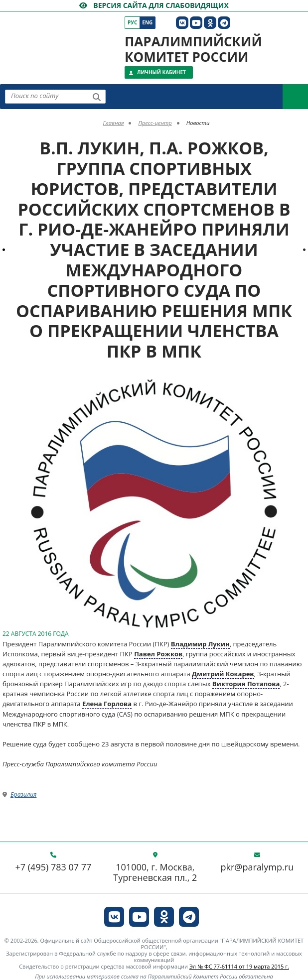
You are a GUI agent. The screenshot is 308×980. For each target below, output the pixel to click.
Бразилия (23, 795)
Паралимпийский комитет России (193, 49)
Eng (147, 22)
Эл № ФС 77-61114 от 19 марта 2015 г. (239, 966)
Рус (132, 22)
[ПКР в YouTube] (196, 23)
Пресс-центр (155, 123)
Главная (114, 123)
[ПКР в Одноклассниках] (210, 23)
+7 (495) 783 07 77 (54, 867)
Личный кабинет (161, 72)
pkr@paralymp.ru (257, 867)
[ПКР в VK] (182, 23)
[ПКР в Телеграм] (224, 23)
